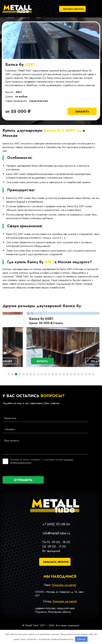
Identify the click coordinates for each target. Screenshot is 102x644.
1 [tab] (9, 374)
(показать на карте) (64, 585)
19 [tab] (75, 374)
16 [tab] (64, 374)
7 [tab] (31, 374)
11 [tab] (45, 374)
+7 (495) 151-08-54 (56, 524)
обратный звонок (40, 280)
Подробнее (78, 361)
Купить (20, 361)
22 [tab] (86, 374)
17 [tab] (67, 374)
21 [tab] (82, 374)
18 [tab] (71, 374)
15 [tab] (60, 374)
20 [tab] (78, 374)
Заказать (82, 111)
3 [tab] (16, 374)
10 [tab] (42, 374)
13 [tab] (53, 374)
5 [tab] (23, 374)
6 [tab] (27, 374)
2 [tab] (12, 374)
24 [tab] (93, 374)
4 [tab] (20, 374)
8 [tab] (34, 374)
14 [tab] (56, 374)
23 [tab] (89, 374)
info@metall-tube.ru (56, 533)
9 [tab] (38, 374)
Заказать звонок (73, 9)
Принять (81, 639)
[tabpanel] (51, 339)
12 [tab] (49, 374)
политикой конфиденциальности (56, 639)
